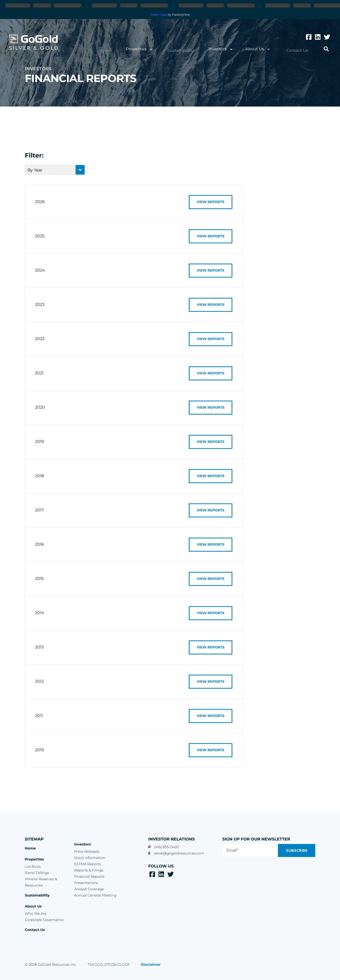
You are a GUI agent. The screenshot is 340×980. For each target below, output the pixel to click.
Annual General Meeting (95, 895)
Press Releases (87, 851)
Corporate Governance (44, 920)
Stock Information (90, 858)
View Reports (209, 202)
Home (115, 50)
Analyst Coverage (89, 889)
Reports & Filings (89, 870)
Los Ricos (33, 866)
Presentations (86, 883)
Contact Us (299, 50)
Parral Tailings (37, 873)
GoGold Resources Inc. (35, 44)
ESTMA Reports (88, 864)
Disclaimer (151, 964)
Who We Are (36, 913)
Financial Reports (89, 876)
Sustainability (187, 50)
